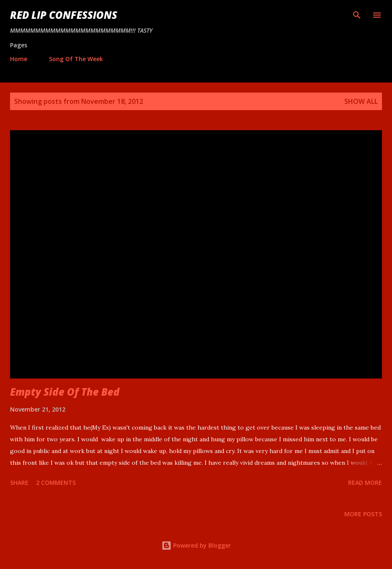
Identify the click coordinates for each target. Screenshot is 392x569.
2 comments (56, 483)
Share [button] (19, 483)
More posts (363, 514)
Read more (365, 483)
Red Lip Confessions (64, 15)
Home (19, 59)
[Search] (357, 15)
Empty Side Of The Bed (65, 392)
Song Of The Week (76, 59)
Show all (361, 101)
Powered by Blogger (196, 545)
